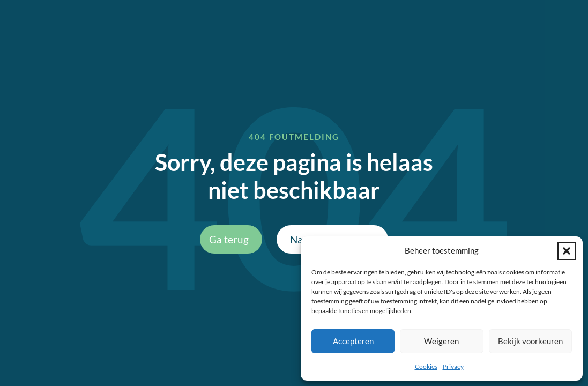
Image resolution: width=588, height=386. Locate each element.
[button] (567, 251)
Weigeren (441, 341)
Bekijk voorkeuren (530, 341)
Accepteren (353, 341)
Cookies (426, 366)
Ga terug (229, 239)
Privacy (453, 366)
